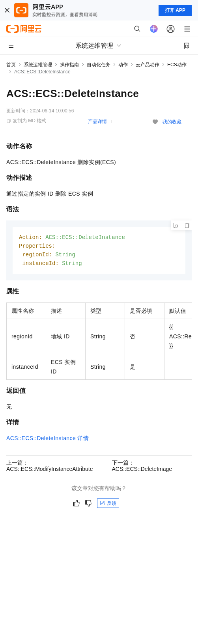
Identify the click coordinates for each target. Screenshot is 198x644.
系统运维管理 (38, 65)
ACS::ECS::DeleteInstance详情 (48, 440)
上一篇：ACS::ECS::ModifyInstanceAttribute (49, 467)
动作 (123, 65)
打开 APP (175, 10)
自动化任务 (99, 65)
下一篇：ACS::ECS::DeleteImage (142, 467)
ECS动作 (177, 65)
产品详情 (97, 121)
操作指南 (69, 65)
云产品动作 (148, 65)
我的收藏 (172, 122)
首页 (11, 65)
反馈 (108, 505)
